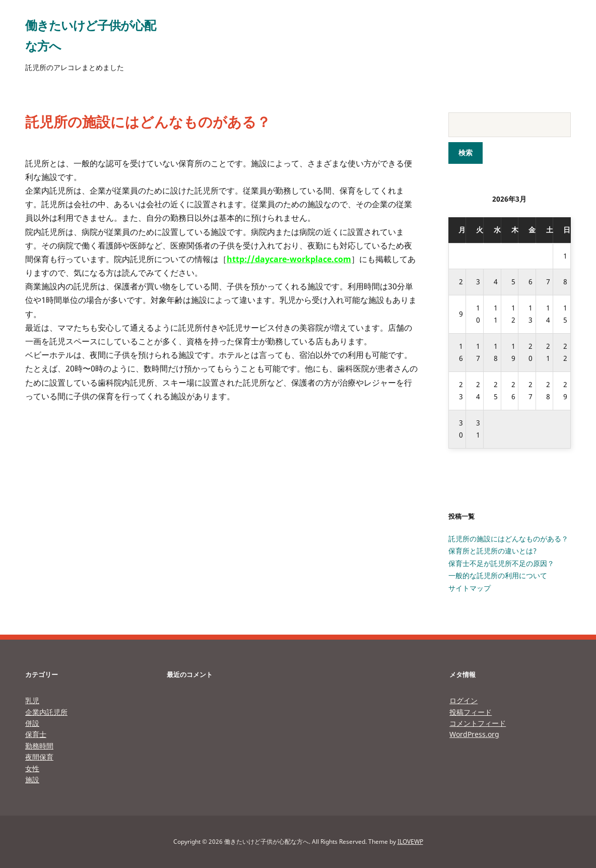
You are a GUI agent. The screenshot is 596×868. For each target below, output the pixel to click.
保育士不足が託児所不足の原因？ (501, 563)
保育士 (36, 734)
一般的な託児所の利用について (498, 575)
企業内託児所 (46, 712)
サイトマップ (470, 588)
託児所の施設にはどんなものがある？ (508, 539)
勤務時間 (39, 746)
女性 (32, 768)
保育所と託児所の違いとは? (492, 551)
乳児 (32, 700)
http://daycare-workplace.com (289, 259)
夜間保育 (39, 757)
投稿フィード (471, 712)
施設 (32, 780)
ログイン (463, 700)
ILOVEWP (410, 842)
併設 (32, 723)
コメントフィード (478, 723)
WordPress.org (474, 734)
